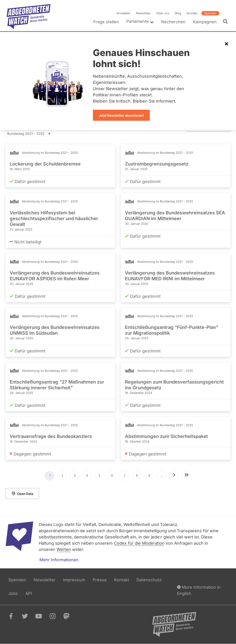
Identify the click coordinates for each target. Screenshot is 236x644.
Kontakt (192, 13)
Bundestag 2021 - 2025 (26, 134)
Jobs (13, 593)
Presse (100, 580)
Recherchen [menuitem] (173, 22)
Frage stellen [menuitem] (106, 22)
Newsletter (143, 13)
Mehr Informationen (59, 560)
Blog (178, 13)
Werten (64, 549)
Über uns (163, 13)
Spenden (210, 13)
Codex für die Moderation (139, 543)
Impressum (74, 580)
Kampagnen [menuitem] (205, 22)
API (29, 593)
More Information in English (199, 590)
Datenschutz (149, 580)
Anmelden (123, 13)
